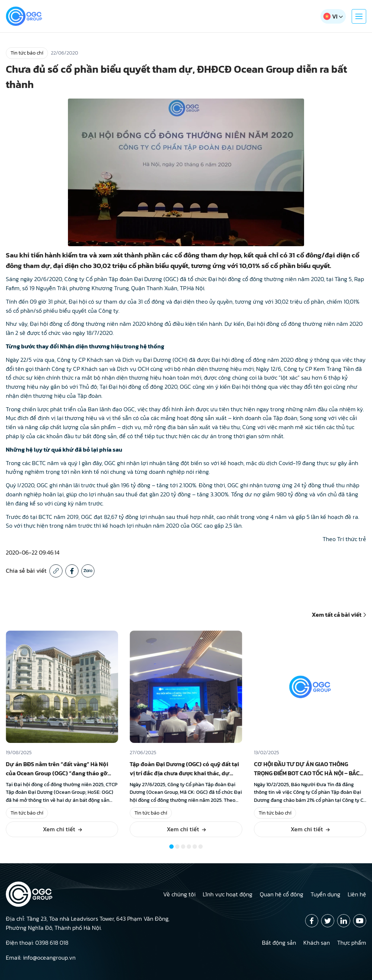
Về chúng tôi (179, 894)
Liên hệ (357, 894)
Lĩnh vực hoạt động (228, 894)
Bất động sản (279, 943)
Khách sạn (317, 943)
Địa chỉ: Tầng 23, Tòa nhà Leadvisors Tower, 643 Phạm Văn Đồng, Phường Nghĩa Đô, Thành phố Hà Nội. (88, 923)
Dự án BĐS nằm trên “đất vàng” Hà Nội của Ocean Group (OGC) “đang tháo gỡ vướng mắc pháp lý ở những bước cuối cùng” (58, 777)
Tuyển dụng (325, 894)
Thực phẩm (352, 943)
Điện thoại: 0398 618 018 (37, 943)
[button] (171, 847)
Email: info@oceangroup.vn (41, 957)
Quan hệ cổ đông (282, 894)
